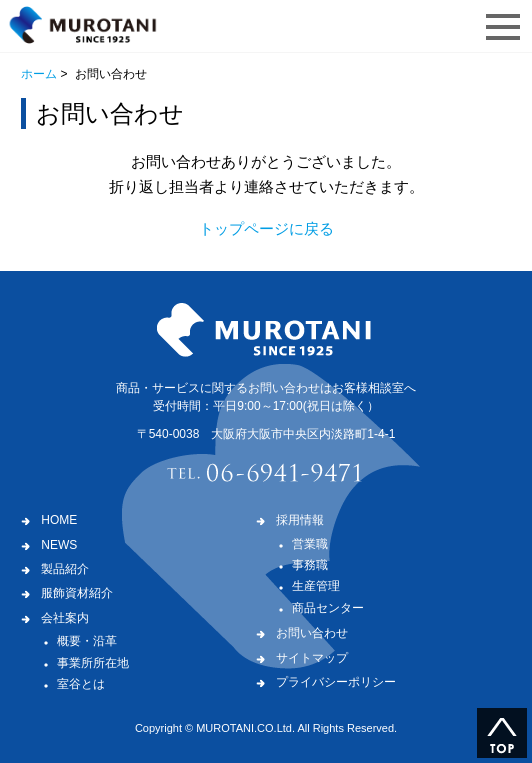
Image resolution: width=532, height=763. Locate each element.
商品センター (328, 608)
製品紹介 (65, 569)
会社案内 (65, 618)
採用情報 (300, 520)
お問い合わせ (312, 633)
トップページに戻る (266, 228)
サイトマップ (312, 658)
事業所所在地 (93, 663)
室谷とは (81, 684)
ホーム (39, 74)
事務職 (310, 565)
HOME (59, 520)
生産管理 (316, 586)
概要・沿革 (87, 641)
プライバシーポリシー (336, 682)
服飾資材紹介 (77, 593)
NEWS (59, 545)
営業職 (310, 544)
